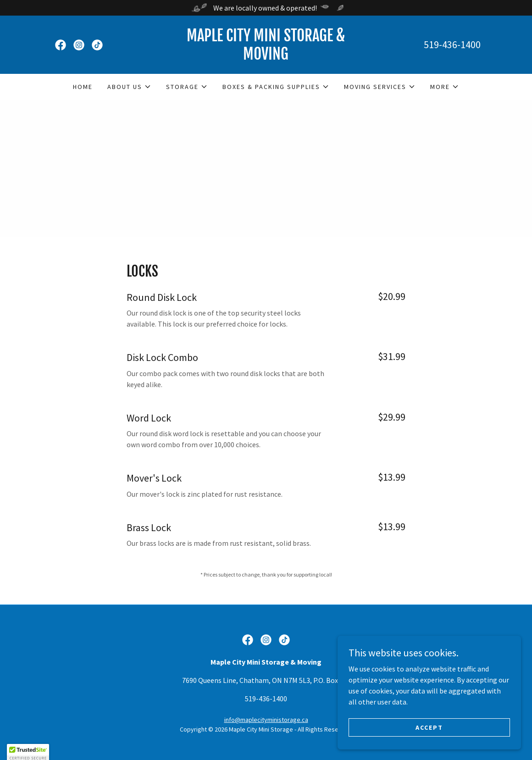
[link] (61, 45)
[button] (129, 87)
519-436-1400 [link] (452, 44)
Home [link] (83, 87)
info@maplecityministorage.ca (266, 720)
